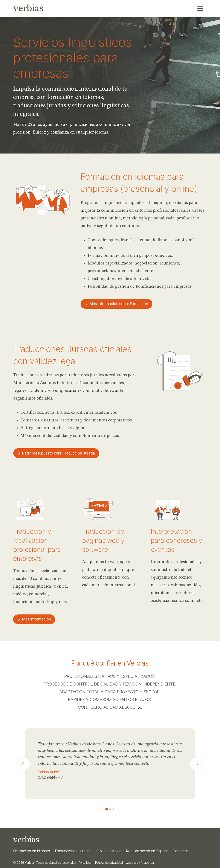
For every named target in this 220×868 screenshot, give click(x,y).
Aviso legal (85, 863)
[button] (200, 9)
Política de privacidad (109, 863)
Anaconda (147, 863)
